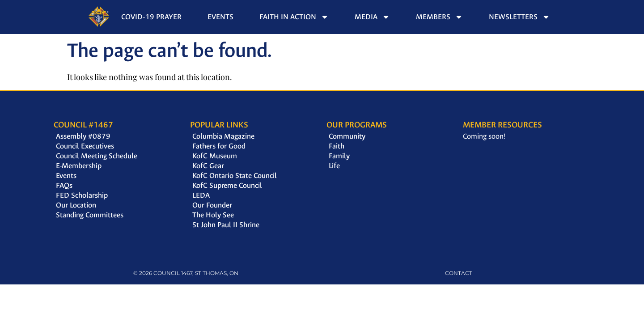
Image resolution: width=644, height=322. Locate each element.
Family (339, 156)
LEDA (201, 195)
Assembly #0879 (83, 136)
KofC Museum (215, 156)
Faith (337, 146)
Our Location (76, 205)
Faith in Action (294, 17)
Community (347, 136)
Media (372, 17)
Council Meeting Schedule (97, 156)
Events (220, 17)
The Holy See (213, 215)
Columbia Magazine (223, 136)
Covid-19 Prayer (151, 17)
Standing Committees (90, 215)
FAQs (64, 185)
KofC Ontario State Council (235, 176)
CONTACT (459, 273)
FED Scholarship (82, 195)
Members (439, 17)
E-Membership (79, 166)
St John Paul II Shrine (226, 225)
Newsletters (519, 17)
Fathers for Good (219, 146)
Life (334, 166)
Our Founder (212, 205)
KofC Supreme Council (227, 185)
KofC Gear (208, 166)
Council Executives (85, 146)
